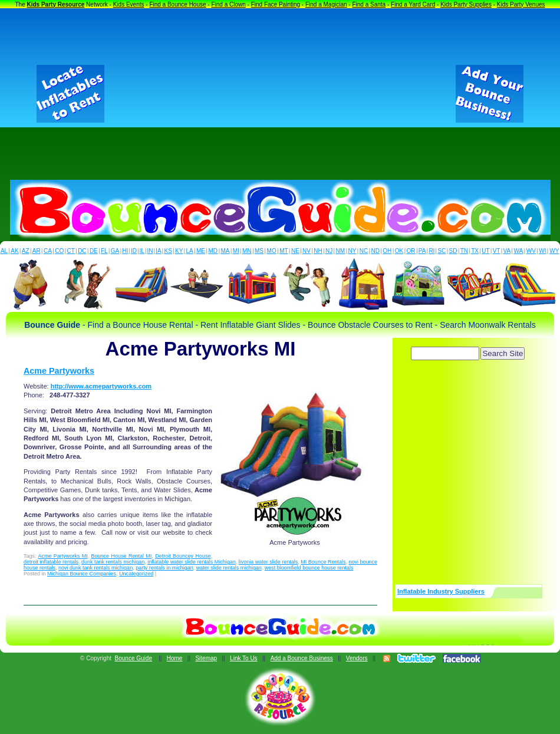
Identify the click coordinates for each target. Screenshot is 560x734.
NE (295, 251)
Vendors (357, 658)
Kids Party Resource (56, 4)
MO (272, 251)
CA (48, 251)
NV (307, 251)
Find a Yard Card (413, 4)
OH (387, 251)
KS (168, 251)
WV (531, 251)
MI (236, 251)
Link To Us (244, 658)
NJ (329, 251)
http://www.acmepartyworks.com (101, 386)
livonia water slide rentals (269, 562)
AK (14, 251)
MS (259, 251)
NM (341, 251)
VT (497, 251)
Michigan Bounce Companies (82, 574)
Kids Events (129, 4)
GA (115, 251)
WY (554, 251)
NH (318, 251)
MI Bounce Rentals (323, 562)
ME (201, 251)
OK (399, 251)
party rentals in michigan (164, 568)
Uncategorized (136, 574)
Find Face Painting (276, 4)
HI (125, 251)
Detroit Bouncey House (183, 556)
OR (411, 251)
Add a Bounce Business (302, 658)
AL (4, 251)
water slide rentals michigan (229, 568)
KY (179, 251)
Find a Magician (326, 4)
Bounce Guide (134, 658)
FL (104, 251)
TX (475, 251)
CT (71, 251)
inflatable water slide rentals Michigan (192, 562)
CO (59, 251)
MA (225, 251)
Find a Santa (369, 4)
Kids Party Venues (521, 4)
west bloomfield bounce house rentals (309, 568)
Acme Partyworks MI (62, 556)
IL (142, 251)
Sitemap (206, 658)
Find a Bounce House (177, 4)
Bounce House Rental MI (122, 556)
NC (364, 251)
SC (442, 251)
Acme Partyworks (59, 371)
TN (464, 251)
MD (213, 251)
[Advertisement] (280, 94)
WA (519, 251)
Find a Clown (228, 4)
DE (94, 251)
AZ (26, 251)
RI (431, 251)
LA (190, 251)
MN (247, 251)
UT (485, 251)
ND (375, 251)
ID (134, 251)
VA (507, 251)
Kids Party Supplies (466, 4)
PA (422, 251)
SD (453, 251)
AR (37, 251)
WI (542, 251)
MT (284, 251)
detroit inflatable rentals (51, 562)
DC (82, 251)
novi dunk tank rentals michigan (95, 568)
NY (352, 251)
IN (150, 251)
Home (175, 658)
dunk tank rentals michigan (113, 562)
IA (158, 251)
